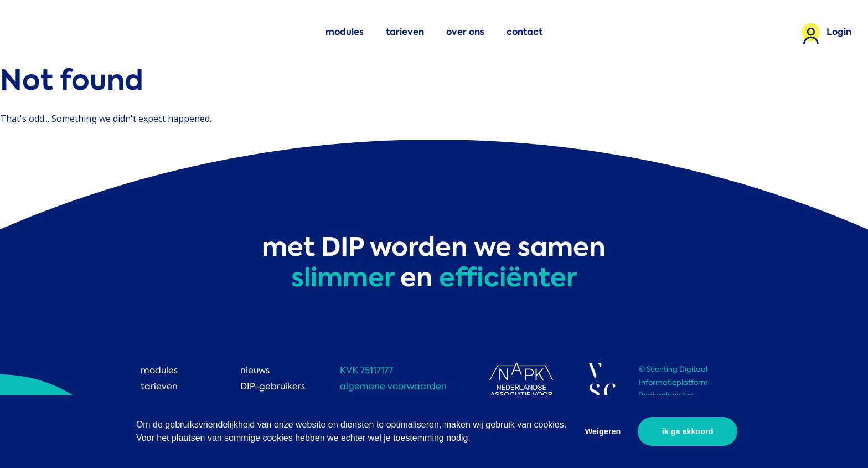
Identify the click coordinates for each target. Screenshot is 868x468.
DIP (42, 32)
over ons (465, 32)
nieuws (255, 370)
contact (525, 32)
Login (839, 32)
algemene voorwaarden (393, 386)
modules (345, 32)
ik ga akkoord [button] (688, 431)
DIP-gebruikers (273, 386)
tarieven (405, 32)
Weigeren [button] (603, 431)
